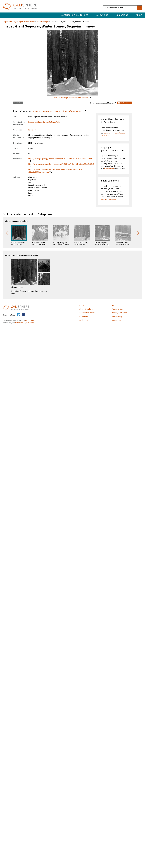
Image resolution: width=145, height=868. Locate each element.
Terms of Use (117, 309)
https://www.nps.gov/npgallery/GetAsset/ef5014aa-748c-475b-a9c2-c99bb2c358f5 (60, 159)
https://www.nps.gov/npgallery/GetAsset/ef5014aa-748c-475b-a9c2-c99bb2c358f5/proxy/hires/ (55, 171)
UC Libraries (30, 321)
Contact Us (117, 320)
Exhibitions (122, 15)
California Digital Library (25, 323)
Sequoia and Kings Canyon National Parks (19, 22)
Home (82, 306)
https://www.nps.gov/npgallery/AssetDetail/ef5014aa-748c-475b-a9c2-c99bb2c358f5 (61, 164)
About (139, 15)
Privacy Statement (119, 313)
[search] (140, 8)
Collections (102, 15)
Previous (7, 233)
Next (138, 233)
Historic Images (43, 22)
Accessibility (117, 317)
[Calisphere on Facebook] (24, 315)
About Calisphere (86, 309)
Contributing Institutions (74, 15)
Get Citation (18, 103)
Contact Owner (125, 103)
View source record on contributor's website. (57, 111)
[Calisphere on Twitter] (19, 315)
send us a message (109, 199)
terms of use (109, 169)
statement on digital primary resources (114, 134)
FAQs (114, 306)
